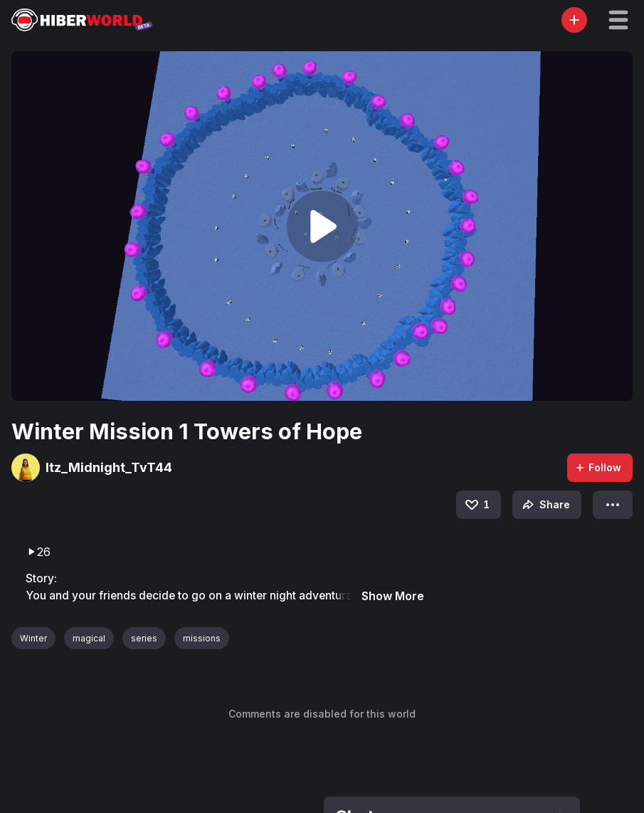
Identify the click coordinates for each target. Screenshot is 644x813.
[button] (618, 20)
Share (545, 505)
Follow (598, 467)
